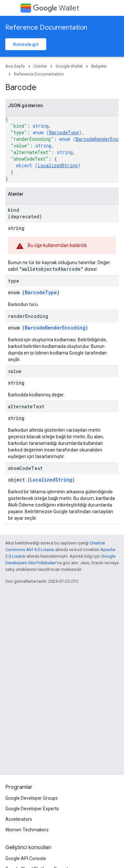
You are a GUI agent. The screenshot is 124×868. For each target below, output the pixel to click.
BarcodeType (64, 132)
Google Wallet (69, 66)
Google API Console (26, 858)
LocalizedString (58, 165)
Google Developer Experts (32, 809)
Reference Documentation (46, 28)
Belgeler (99, 66)
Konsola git (26, 44)
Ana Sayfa (15, 66)
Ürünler (40, 66)
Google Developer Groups (32, 798)
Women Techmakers (27, 830)
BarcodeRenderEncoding (55, 328)
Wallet (56, 8)
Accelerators (19, 819)
